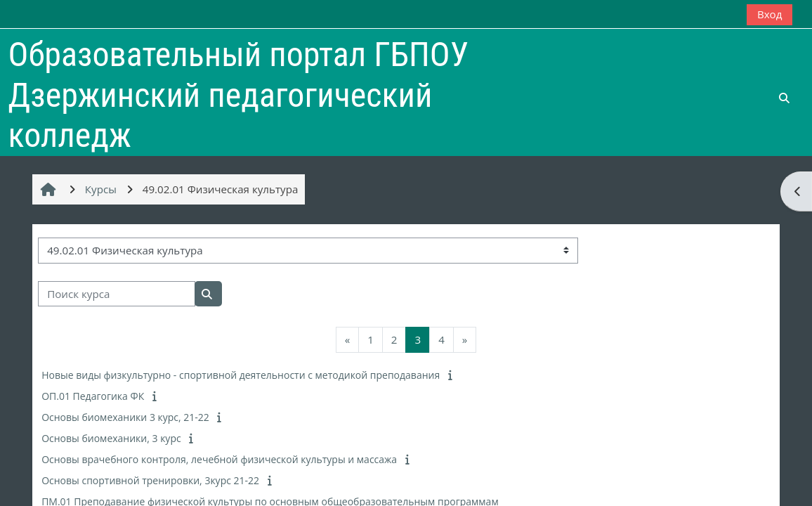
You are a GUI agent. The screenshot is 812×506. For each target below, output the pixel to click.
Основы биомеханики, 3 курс (111, 438)
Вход (770, 14)
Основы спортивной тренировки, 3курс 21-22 (150, 480)
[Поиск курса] (117, 294)
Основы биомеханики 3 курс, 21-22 (125, 417)
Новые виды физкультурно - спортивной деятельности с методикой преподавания (241, 375)
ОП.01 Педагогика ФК (93, 396)
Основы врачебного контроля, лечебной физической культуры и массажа (219, 459)
